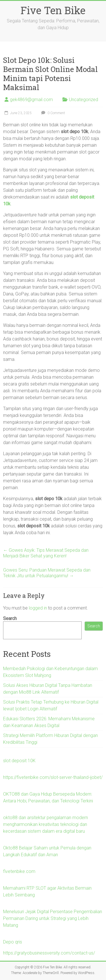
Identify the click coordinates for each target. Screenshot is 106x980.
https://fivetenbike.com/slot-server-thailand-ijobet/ (53, 777)
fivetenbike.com (19, 871)
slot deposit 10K (19, 761)
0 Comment (52, 113)
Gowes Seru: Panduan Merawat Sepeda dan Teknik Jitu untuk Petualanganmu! (47, 573)
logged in (38, 608)
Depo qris (13, 942)
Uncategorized (84, 100)
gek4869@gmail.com (31, 100)
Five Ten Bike (53, 10)
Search (10, 618)
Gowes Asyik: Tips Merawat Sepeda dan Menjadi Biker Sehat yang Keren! (46, 553)
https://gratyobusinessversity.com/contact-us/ (49, 953)
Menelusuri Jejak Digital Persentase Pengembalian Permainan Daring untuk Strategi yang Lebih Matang (53, 918)
